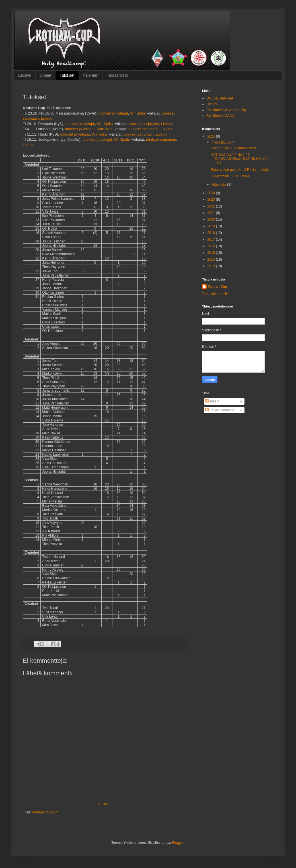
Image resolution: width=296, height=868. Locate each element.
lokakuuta (219, 184)
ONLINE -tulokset (220, 98)
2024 (212, 193)
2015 (212, 253)
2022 (212, 206)
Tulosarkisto (117, 75)
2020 (212, 219)
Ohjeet (45, 75)
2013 (212, 266)
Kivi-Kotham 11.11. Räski (230, 176)
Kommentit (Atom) (46, 812)
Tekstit (212, 401)
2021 (212, 213)
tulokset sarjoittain (144, 124)
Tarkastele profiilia (216, 294)
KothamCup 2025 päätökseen (233, 148)
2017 (212, 240)
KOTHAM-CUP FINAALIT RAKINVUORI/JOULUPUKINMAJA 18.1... (239, 159)
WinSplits (138, 113)
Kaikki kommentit (220, 410)
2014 (212, 259)
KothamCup (217, 286)
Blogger (178, 843)
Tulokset (67, 75)
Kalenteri (91, 75)
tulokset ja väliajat (113, 113)
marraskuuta (221, 142)
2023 (212, 200)
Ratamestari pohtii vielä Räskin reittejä (240, 170)
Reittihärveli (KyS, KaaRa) (226, 110)
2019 (212, 226)
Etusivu (25, 75)
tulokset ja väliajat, (98, 139)
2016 (212, 246)
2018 (212, 233)
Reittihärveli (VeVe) (221, 116)
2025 (212, 136)
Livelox (47, 118)
